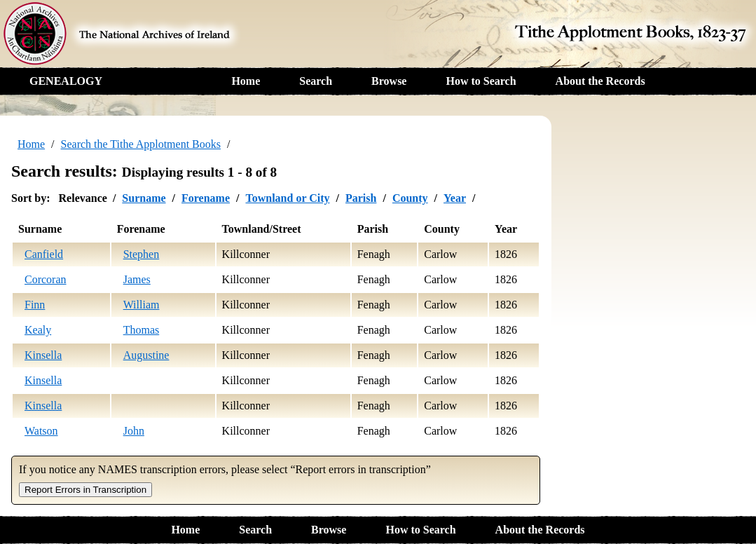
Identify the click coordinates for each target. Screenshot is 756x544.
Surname (144, 198)
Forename (206, 198)
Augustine (146, 355)
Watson (41, 431)
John (134, 431)
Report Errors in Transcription (85, 490)
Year (455, 198)
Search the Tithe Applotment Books (141, 144)
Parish (361, 198)
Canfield (44, 254)
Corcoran (46, 279)
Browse (389, 81)
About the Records (600, 81)
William (142, 305)
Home (246, 81)
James (137, 279)
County (410, 198)
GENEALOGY (66, 81)
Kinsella (43, 355)
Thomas (142, 330)
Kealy (38, 330)
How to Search (481, 81)
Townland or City (287, 198)
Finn (35, 305)
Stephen (142, 254)
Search (316, 81)
